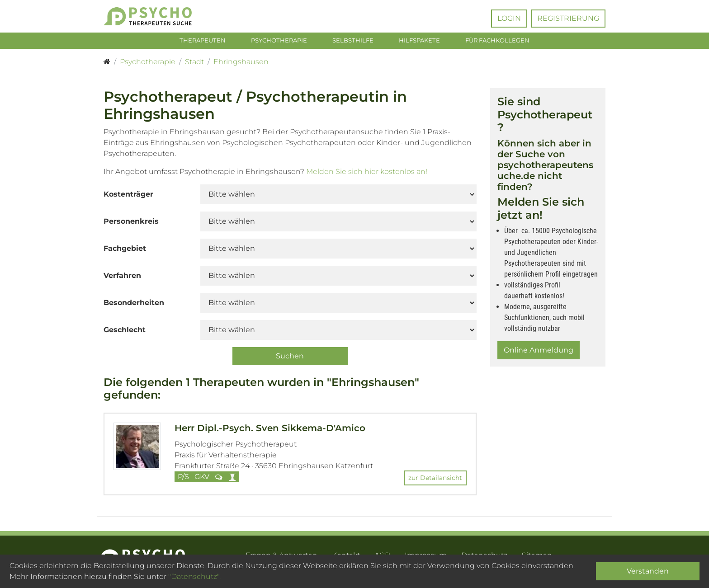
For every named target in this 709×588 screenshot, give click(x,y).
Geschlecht (125, 332)
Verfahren (122, 277)
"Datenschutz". (194, 576)
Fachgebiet (125, 250)
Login (509, 18)
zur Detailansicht (435, 480)
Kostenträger (128, 196)
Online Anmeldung (539, 352)
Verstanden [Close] (648, 571)
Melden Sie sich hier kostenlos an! (367, 173)
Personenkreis (131, 223)
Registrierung (568, 18)
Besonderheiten (134, 304)
